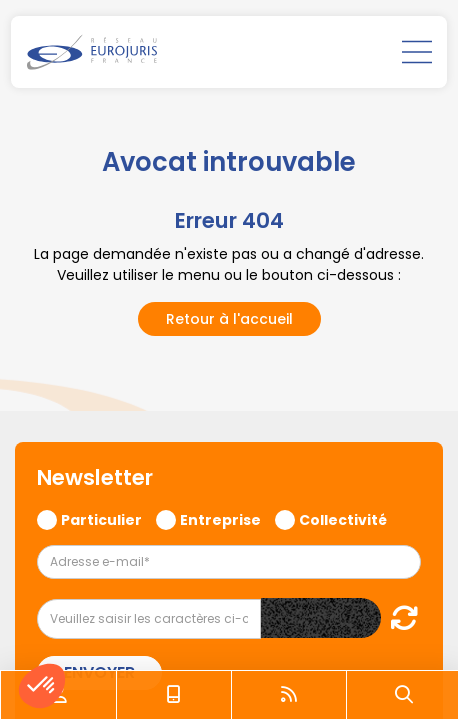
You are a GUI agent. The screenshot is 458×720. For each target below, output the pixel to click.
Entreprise (220, 519)
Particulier (101, 519)
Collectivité (343, 519)
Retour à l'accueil (229, 319)
